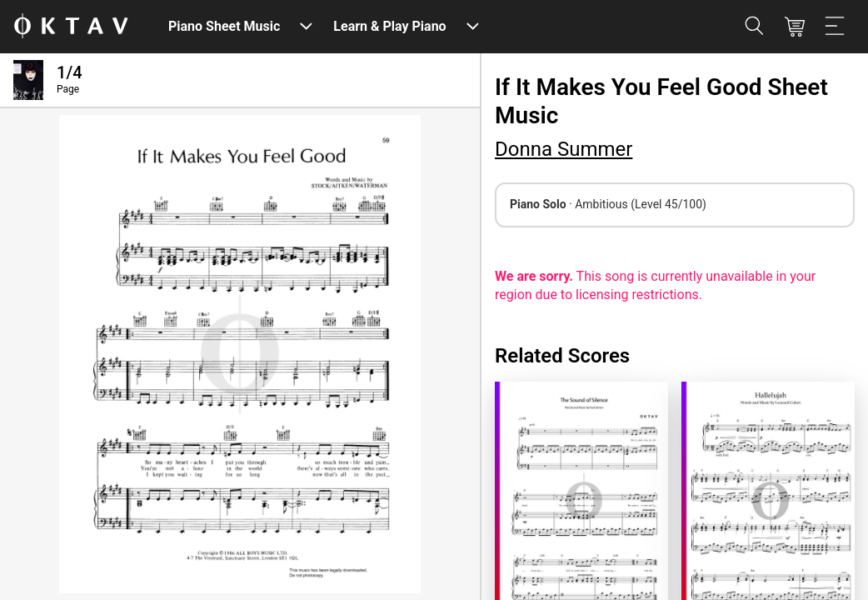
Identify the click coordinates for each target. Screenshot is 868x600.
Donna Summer (564, 149)
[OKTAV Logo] (71, 27)
